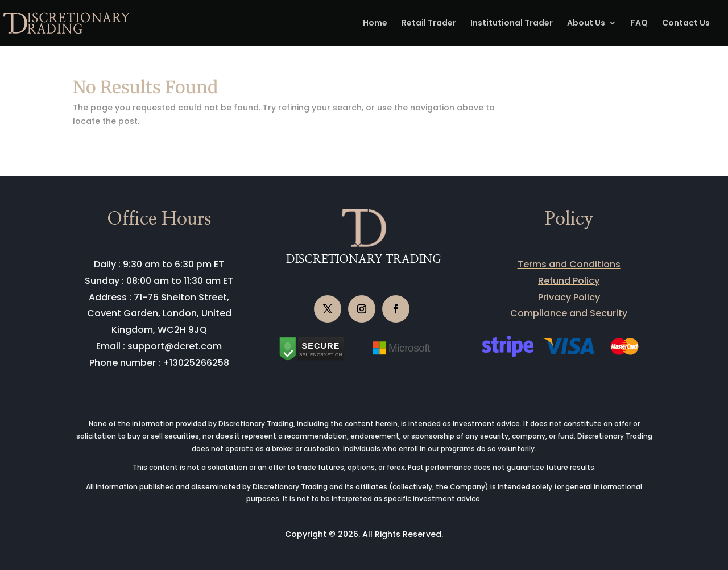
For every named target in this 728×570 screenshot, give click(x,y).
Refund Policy (569, 281)
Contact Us (686, 24)
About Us (586, 24)
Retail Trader (429, 24)
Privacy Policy (569, 297)
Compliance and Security (569, 313)
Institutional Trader (512, 24)
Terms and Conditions (569, 264)
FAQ (639, 24)
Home (375, 24)
